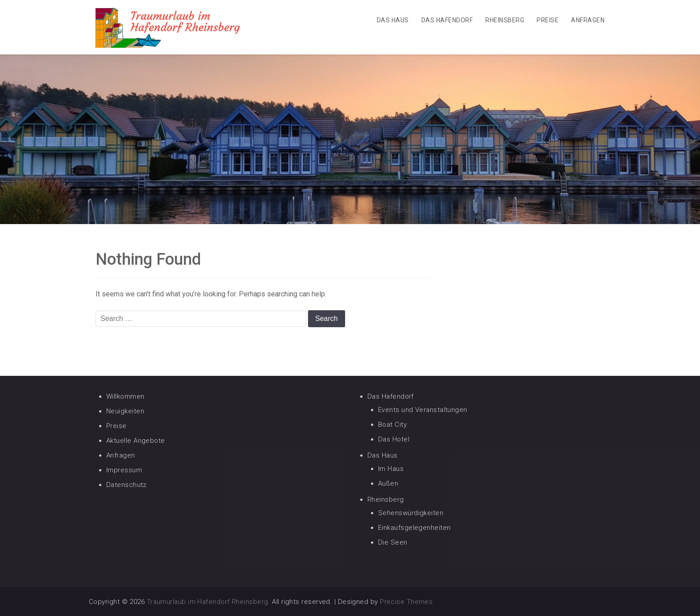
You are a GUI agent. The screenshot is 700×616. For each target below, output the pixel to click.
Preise (548, 20)
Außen (388, 483)
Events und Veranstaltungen (423, 410)
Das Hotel (394, 439)
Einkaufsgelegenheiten (414, 528)
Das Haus (393, 20)
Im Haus (391, 469)
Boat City (392, 425)
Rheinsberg (505, 20)
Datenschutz (127, 485)
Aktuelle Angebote (136, 441)
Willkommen (125, 396)
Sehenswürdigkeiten (411, 513)
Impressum (124, 470)
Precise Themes (406, 602)
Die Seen (393, 542)
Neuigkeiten (125, 411)
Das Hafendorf (447, 20)
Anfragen (588, 20)
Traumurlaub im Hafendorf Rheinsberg (208, 602)
